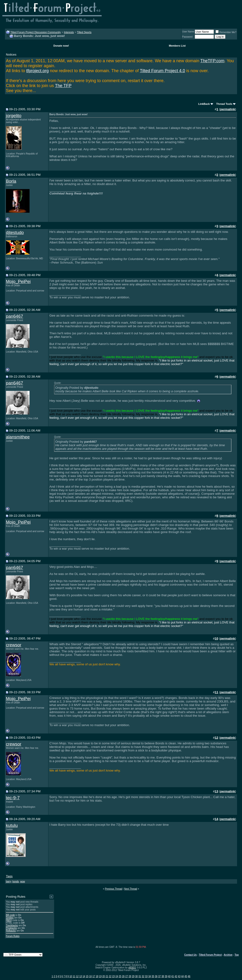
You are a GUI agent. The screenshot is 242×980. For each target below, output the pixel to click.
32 (143, 976)
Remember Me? (226, 32)
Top (237, 955)
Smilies (10, 918)
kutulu (12, 825)
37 (159, 976)
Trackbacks (12, 925)
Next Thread (131, 889)
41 (173, 976)
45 (186, 976)
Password (187, 37)
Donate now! (61, 46)
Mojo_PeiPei (18, 281)
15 (87, 976)
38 (163, 976)
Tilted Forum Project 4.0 (162, 71)
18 (97, 976)
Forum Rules (13, 936)
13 (80, 976)
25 (120, 976)
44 (182, 976)
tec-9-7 (13, 798)
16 (90, 976)
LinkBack (204, 104)
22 (110, 976)
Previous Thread (114, 889)
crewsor (14, 645)
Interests (69, 32)
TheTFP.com (212, 61)
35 (153, 976)
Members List (177, 46)
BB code (10, 915)
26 (123, 976)
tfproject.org (37, 71)
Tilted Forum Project (210, 955)
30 (136, 976)
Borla (11, 181)
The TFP (63, 86)
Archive (228, 955)
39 (166, 976)
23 (113, 976)
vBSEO (132, 968)
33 (146, 976)
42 (176, 976)
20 (104, 976)
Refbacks (11, 931)
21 (107, 976)
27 (127, 976)
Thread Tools (224, 104)
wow (22, 881)
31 (140, 976)
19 (100, 976)
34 (149, 976)
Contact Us (191, 955)
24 (117, 976)
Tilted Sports (84, 32)
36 (156, 976)
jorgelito (14, 116)
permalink (228, 109)
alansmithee (18, 437)
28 (130, 976)
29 (133, 976)
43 (179, 976)
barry (9, 881)
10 (71, 976)
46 (189, 976)
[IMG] (9, 920)
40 (169, 976)
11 (74, 976)
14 (84, 976)
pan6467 (15, 316)
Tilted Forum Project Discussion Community (36, 32)
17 (94, 976)
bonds (16, 881)
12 (77, 976)
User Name (188, 32)
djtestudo (15, 232)
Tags (9, 876)
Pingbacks (11, 928)
